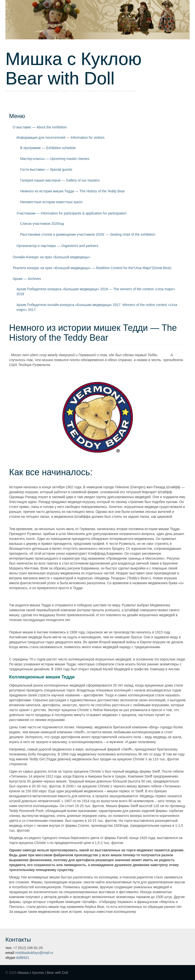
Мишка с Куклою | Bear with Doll (43, 973)
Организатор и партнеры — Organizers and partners (57, 246)
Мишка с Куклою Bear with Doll (82, 69)
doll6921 (23, 958)
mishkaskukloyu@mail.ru (34, 953)
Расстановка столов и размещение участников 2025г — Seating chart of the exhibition (88, 234)
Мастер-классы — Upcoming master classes (55, 159)
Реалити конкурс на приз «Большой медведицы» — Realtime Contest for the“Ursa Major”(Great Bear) (92, 268)
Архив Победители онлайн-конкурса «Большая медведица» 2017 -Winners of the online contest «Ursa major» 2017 (97, 307)
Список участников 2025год (42, 224)
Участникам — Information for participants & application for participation (71, 213)
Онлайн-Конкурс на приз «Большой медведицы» (52, 257)
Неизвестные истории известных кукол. (52, 202)
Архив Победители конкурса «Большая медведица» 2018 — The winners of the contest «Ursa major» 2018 (96, 291)
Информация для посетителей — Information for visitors (60, 138)
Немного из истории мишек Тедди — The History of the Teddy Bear (72, 191)
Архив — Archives (27, 279)
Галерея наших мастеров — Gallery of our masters (60, 180)
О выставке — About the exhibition (40, 127)
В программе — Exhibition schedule (48, 148)
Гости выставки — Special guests (46, 169)
